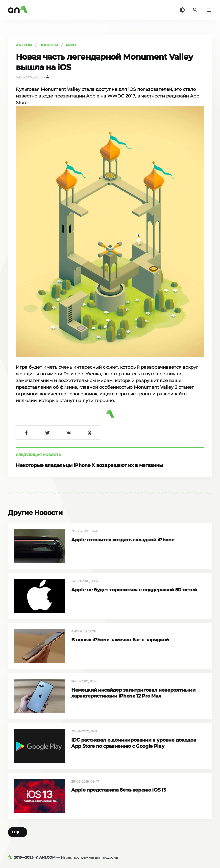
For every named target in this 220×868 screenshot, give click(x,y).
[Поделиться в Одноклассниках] (89, 433)
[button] (18, 832)
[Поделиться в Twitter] (47, 433)
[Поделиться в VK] (68, 433)
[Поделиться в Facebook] (26, 433)
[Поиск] (195, 10)
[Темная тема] (182, 10)
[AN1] (11, 857)
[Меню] (209, 10)
